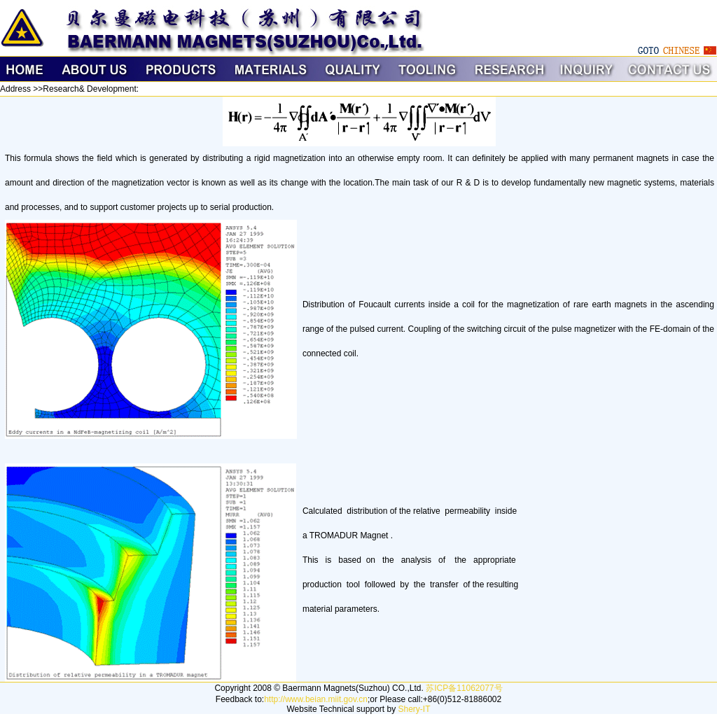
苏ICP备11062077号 (464, 688)
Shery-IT (414, 709)
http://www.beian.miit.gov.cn (316, 699)
